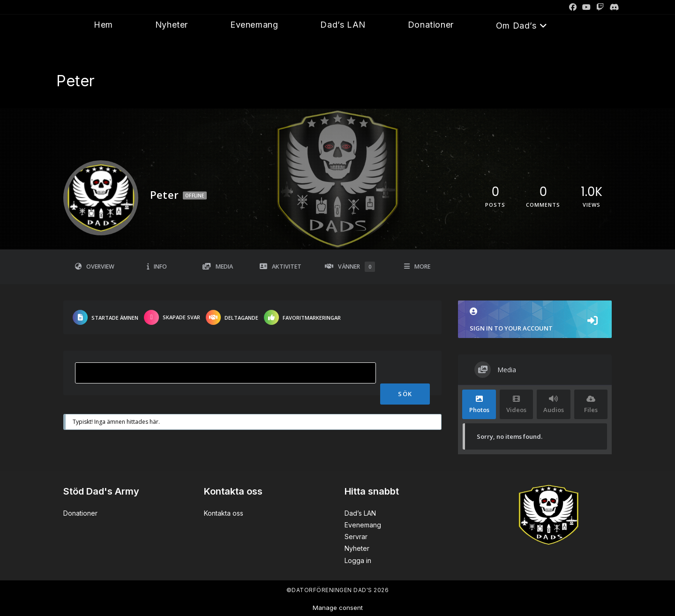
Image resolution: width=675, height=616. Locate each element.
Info (157, 267)
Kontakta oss (224, 513)
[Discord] (613, 7)
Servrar (356, 537)
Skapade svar (172, 317)
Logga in (358, 560)
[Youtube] (586, 7)
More (417, 267)
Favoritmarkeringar (302, 317)
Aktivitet (281, 267)
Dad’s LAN (360, 513)
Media (218, 267)
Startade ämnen (105, 317)
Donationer (80, 513)
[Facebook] (573, 7)
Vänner (350, 267)
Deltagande (232, 317)
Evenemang (363, 525)
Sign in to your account (535, 320)
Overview (95, 267)
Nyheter (357, 548)
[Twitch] (600, 7)
